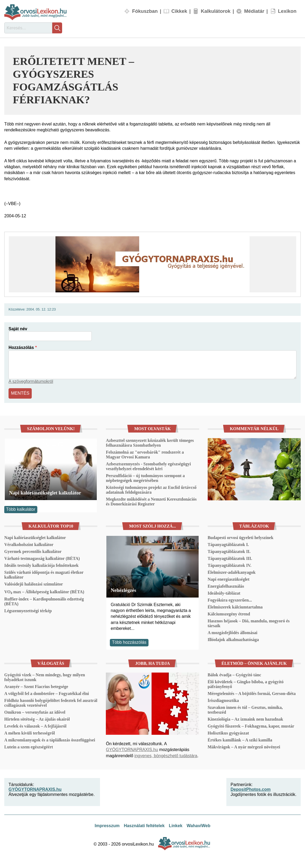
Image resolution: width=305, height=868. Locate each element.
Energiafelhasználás (226, 586)
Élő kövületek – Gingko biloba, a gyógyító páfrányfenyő (246, 684)
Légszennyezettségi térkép (28, 610)
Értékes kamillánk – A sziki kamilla (240, 739)
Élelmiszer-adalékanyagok (232, 572)
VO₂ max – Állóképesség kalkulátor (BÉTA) (44, 591)
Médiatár (254, 11)
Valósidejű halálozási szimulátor (34, 584)
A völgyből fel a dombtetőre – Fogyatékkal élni (47, 693)
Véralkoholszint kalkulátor (29, 544)
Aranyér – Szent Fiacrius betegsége (36, 686)
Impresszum (107, 825)
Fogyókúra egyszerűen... (230, 600)
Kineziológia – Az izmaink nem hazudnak (245, 719)
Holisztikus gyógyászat (228, 733)
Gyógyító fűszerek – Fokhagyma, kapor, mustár (251, 726)
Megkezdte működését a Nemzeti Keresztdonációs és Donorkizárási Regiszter (151, 501)
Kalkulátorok (216, 11)
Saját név (18, 329)
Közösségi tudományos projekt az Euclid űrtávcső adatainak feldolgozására (151, 489)
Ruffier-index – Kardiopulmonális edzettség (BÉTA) (44, 601)
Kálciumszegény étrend (229, 613)
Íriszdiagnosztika (223, 700)
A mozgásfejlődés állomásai (233, 632)
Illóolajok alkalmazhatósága (233, 639)
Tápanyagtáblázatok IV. (230, 565)
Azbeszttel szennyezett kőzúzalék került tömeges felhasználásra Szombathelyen (150, 442)
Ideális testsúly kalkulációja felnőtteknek (41, 565)
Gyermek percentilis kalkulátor (33, 551)
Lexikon (287, 11)
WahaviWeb (198, 825)
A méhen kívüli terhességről (30, 733)
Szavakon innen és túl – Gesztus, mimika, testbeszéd (245, 709)
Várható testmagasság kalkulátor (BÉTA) (42, 558)
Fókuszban (145, 11)
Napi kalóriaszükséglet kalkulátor (45, 492)
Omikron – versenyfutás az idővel (35, 712)
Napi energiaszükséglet (229, 579)
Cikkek (179, 11)
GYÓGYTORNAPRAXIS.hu (132, 749)
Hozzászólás (21, 347)
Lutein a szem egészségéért (29, 746)
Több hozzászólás (129, 642)
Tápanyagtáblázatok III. (230, 558)
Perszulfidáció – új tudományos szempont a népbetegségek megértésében (145, 477)
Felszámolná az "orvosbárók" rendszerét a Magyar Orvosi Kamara (145, 454)
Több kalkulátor (21, 509)
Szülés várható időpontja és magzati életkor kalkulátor (44, 574)
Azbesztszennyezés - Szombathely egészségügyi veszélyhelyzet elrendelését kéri (148, 466)
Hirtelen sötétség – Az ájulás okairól (37, 719)
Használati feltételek (144, 825)
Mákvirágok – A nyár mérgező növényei (244, 746)
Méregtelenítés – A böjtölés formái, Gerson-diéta (252, 693)
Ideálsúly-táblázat (224, 593)
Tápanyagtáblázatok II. (229, 551)
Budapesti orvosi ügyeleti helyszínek (241, 537)
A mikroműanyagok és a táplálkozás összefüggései (50, 739)
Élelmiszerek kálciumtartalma (235, 606)
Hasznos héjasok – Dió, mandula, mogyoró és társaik (249, 623)
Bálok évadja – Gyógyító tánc (234, 674)
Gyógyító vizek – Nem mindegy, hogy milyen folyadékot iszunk (45, 677)
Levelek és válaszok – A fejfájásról (35, 726)
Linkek (176, 825)
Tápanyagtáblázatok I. (228, 544)
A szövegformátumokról (31, 381)
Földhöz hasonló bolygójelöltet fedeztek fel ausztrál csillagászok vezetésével (51, 702)
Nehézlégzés (123, 589)
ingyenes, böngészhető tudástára (166, 755)
